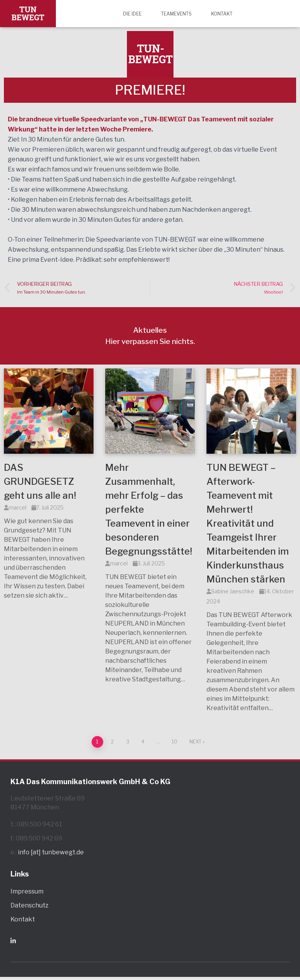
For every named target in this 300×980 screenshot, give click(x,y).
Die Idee (132, 14)
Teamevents (176, 14)
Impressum (27, 891)
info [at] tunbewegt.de (51, 852)
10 (175, 742)
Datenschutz (29, 905)
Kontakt (222, 14)
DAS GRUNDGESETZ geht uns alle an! (40, 481)
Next (195, 742)
